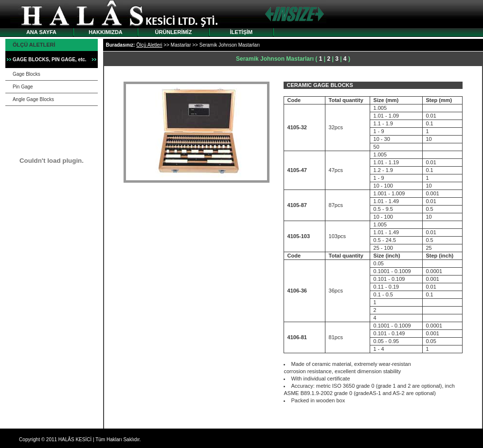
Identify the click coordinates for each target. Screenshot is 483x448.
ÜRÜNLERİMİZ (174, 32)
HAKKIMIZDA (106, 32)
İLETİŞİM (241, 32)
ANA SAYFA (41, 32)
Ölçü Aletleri (149, 45)
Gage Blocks (27, 74)
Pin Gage (23, 87)
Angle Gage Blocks (33, 99)
